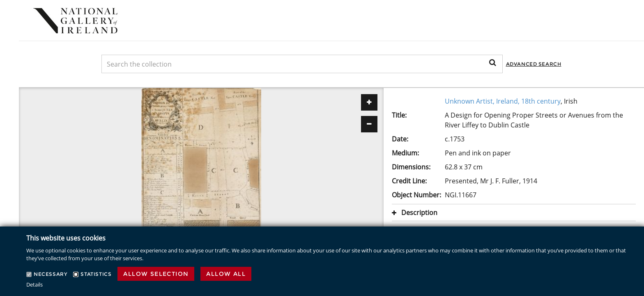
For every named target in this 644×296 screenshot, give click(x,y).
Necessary (50, 274)
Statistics (96, 274)
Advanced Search (534, 64)
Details (34, 284)
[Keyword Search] (302, 64)
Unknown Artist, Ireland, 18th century (503, 101)
